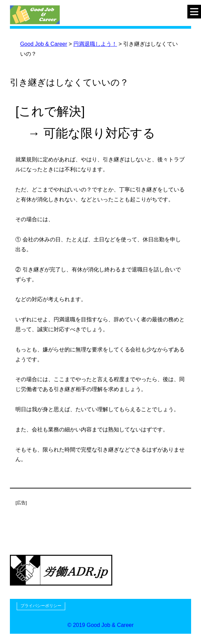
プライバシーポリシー (41, 606)
